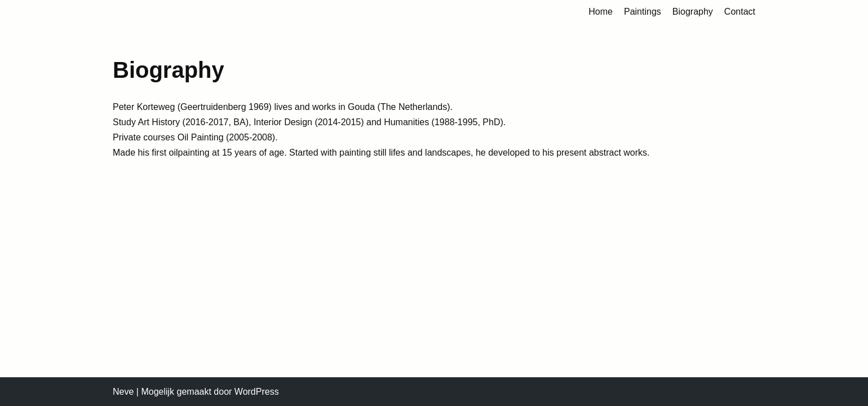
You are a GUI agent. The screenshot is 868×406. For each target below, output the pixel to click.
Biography (693, 12)
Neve (123, 392)
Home (601, 12)
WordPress (257, 392)
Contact (740, 12)
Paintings (643, 12)
